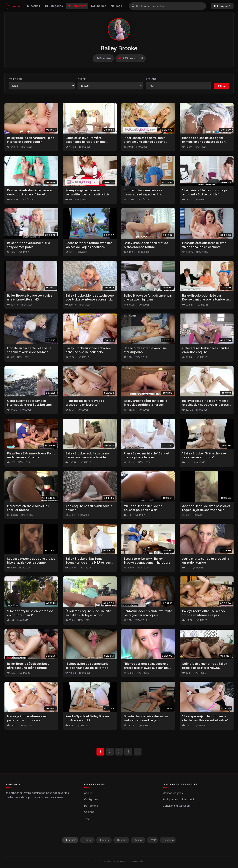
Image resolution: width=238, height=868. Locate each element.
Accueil (33, 6)
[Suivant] (138, 752)
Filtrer (222, 86)
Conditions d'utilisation (176, 806)
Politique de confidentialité (178, 799)
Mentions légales (173, 793)
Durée (82, 79)
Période (151, 79)
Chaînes (99, 6)
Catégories (54, 6)
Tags (117, 6)
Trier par (15, 79)
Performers (77, 6)
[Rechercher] (133, 6)
